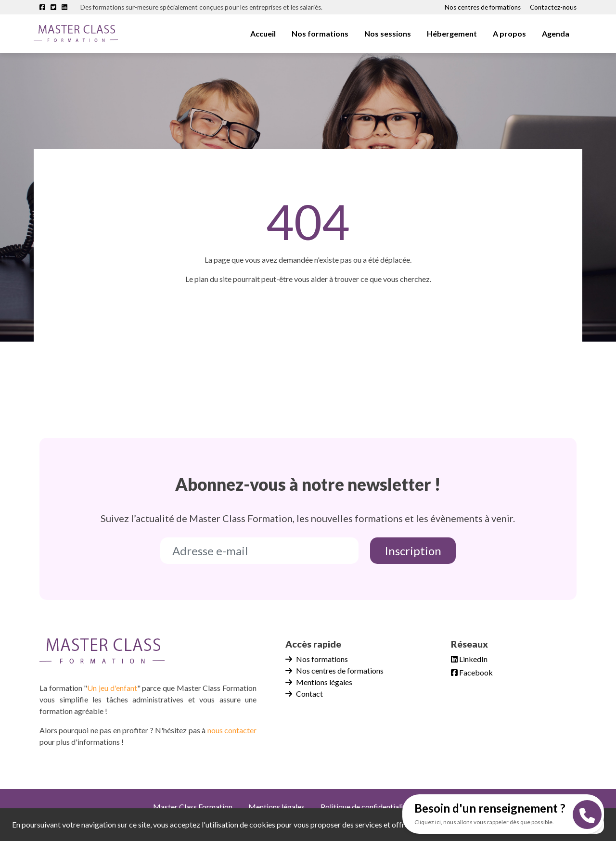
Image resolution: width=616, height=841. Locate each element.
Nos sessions (388, 33)
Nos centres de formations (483, 7)
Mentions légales (319, 682)
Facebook (472, 672)
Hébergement (452, 33)
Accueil (263, 33)
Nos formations (320, 33)
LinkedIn (469, 659)
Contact (304, 694)
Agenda (556, 33)
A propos (509, 33)
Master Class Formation (193, 807)
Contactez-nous (553, 7)
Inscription (413, 551)
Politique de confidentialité (365, 807)
